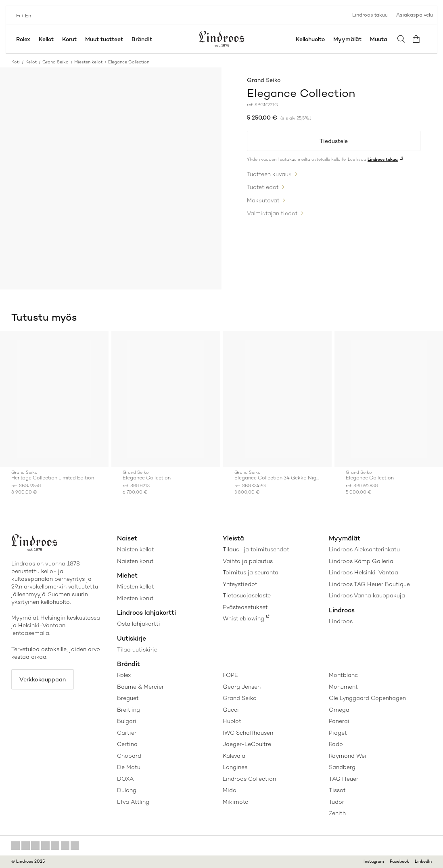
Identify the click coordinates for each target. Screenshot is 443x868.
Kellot (46, 39)
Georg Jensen (242, 687)
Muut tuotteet (104, 39)
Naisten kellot (136, 549)
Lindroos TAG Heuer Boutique (369, 584)
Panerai (339, 721)
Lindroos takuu (370, 15)
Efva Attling (133, 802)
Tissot (337, 790)
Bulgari (127, 721)
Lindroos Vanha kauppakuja (367, 595)
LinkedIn (423, 861)
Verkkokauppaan (43, 679)
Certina (127, 744)
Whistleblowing (243, 618)
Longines (235, 767)
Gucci (231, 710)
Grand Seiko (55, 62)
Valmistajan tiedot (272, 212)
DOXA (125, 779)
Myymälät (349, 39)
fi (17, 15)
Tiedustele (334, 141)
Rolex (23, 39)
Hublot (232, 721)
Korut (69, 39)
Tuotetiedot (263, 187)
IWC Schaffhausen (248, 733)
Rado (336, 744)
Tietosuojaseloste (247, 595)
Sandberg (342, 767)
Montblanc (343, 675)
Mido (230, 790)
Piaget (338, 733)
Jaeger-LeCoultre (247, 744)
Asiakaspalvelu (415, 15)
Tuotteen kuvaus (269, 174)
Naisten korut (135, 561)
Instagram (374, 861)
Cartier (127, 733)
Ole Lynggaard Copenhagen (367, 698)
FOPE (230, 675)
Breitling (129, 710)
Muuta (380, 39)
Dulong (127, 790)
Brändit (142, 39)
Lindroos (341, 621)
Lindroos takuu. (383, 160)
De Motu (129, 767)
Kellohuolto (312, 39)
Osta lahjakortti (139, 624)
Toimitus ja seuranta (251, 572)
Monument (343, 687)
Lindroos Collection (249, 779)
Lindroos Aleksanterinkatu (364, 549)
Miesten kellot (88, 62)
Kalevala (234, 756)
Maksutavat (263, 200)
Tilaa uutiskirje (137, 649)
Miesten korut (135, 598)
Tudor (336, 802)
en (27, 15)
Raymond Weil (348, 756)
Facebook (399, 861)
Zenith (337, 813)
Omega (339, 710)
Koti (16, 62)
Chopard (129, 756)
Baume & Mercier (140, 687)
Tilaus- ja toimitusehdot (256, 549)
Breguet (128, 698)
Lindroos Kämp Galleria (361, 561)
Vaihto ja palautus (248, 561)
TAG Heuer (344, 779)
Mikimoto (236, 802)
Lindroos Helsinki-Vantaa (364, 572)
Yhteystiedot (240, 584)
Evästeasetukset (245, 607)
